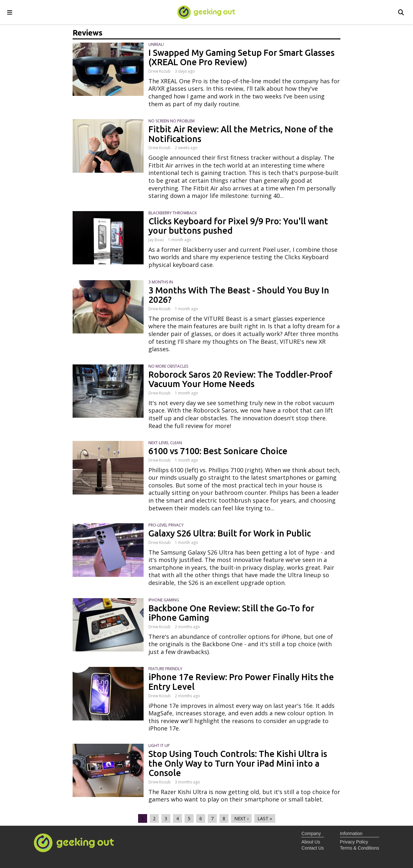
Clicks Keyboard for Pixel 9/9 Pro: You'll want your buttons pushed (238, 226)
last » (265, 818)
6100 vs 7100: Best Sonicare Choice (218, 451)
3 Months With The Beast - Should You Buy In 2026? (239, 295)
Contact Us (312, 848)
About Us (311, 842)
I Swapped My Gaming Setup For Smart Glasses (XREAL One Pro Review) (242, 57)
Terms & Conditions (360, 848)
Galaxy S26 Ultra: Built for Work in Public (230, 533)
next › (241, 818)
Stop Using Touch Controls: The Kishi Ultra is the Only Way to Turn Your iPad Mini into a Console (238, 763)
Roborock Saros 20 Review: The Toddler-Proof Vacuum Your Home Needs (240, 379)
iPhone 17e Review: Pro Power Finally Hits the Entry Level (241, 682)
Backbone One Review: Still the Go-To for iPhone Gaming (231, 613)
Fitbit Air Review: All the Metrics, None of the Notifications (241, 134)
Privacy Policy (354, 842)
